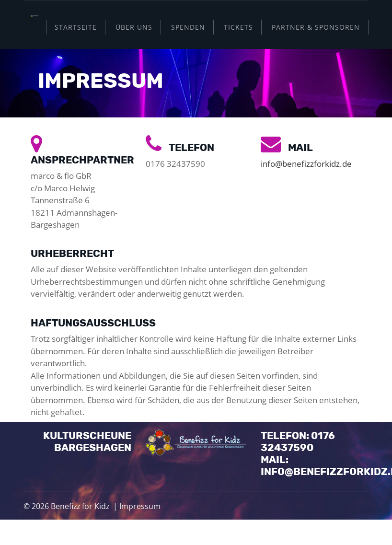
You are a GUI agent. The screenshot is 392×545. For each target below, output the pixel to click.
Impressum (140, 506)
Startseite (76, 27)
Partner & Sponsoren (316, 27)
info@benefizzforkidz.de (306, 164)
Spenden (188, 27)
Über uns (134, 27)
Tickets (238, 27)
